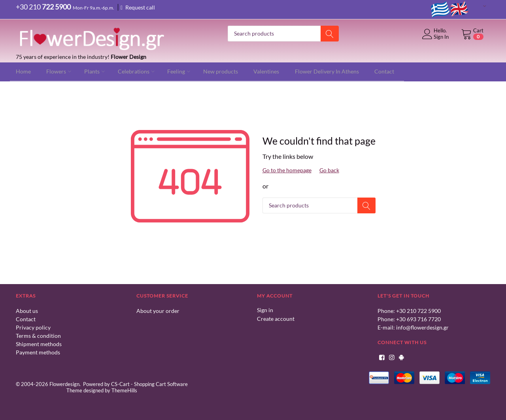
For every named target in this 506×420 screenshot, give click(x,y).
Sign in (265, 310)
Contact (26, 319)
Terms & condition (38, 335)
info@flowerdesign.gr (422, 327)
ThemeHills (124, 390)
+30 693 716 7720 (418, 319)
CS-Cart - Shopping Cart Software (149, 383)
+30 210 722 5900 (418, 310)
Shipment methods (39, 344)
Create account (276, 318)
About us (27, 310)
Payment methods (38, 352)
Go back (329, 170)
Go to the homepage (287, 170)
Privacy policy (33, 327)
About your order (158, 310)
